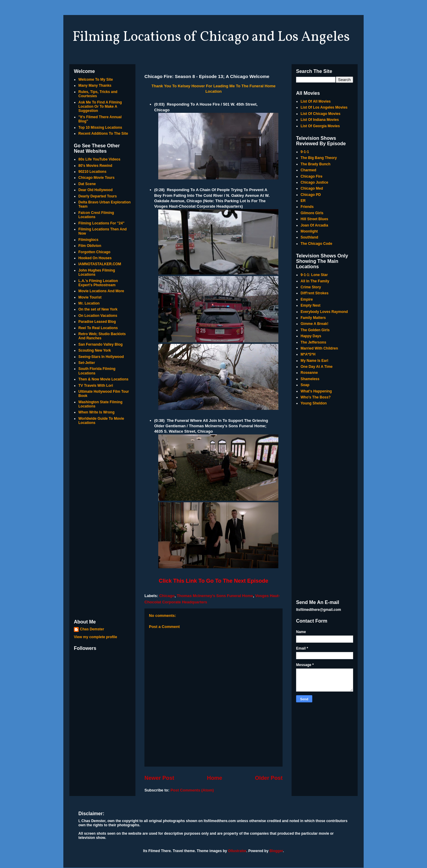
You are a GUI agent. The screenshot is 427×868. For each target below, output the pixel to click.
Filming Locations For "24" (101, 223)
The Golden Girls (315, 330)
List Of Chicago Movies (321, 114)
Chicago (167, 596)
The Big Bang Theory (319, 158)
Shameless (310, 379)
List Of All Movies (316, 101)
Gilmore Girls (312, 213)
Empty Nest (310, 305)
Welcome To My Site (96, 80)
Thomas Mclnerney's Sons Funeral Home (215, 596)
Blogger (276, 851)
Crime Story (311, 287)
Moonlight (309, 231)
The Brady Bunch (315, 164)
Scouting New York (95, 350)
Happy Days (311, 336)
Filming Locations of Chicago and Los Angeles (211, 37)
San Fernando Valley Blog (100, 344)
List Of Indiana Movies (320, 120)
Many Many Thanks (95, 86)
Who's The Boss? (316, 397)
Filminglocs (88, 240)
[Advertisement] (102, 523)
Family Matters (313, 318)
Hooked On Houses (95, 258)
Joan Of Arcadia (314, 225)
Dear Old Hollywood (95, 190)
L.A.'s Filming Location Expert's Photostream (98, 283)
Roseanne (309, 373)
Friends (307, 207)
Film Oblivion (90, 246)
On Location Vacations (98, 316)
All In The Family (315, 281)
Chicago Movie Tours (96, 178)
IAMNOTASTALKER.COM (100, 264)
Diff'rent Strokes (315, 293)
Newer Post (159, 778)
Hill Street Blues (314, 219)
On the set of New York (98, 309)
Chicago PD (311, 195)
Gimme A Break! (314, 324)
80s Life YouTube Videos (99, 159)
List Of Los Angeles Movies (324, 107)
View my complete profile (95, 637)
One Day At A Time (316, 367)
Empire (307, 299)
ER (303, 201)
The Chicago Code (316, 244)
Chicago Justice (314, 182)
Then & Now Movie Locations (103, 379)
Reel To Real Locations (98, 328)
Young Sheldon (314, 403)
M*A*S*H (308, 354)
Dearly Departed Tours (98, 196)
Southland (309, 237)
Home (215, 778)
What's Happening (316, 391)
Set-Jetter (87, 363)
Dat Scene (87, 184)
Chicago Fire (312, 176)
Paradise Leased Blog (97, 322)
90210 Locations (92, 172)
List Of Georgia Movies (320, 126)
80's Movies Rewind (95, 166)
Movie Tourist (90, 297)
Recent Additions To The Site (103, 134)
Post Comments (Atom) (192, 790)
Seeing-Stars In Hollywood (101, 357)
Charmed (308, 170)
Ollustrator (237, 851)
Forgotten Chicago (94, 252)
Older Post (269, 778)
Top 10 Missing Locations (100, 128)
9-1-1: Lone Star (314, 275)
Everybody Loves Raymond (324, 312)
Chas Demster (92, 629)
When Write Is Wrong (96, 412)
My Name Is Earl (314, 361)
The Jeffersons (313, 342)
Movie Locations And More (101, 291)
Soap (305, 385)
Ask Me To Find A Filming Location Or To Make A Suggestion (100, 107)
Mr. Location (89, 303)
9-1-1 (305, 152)
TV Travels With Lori (96, 386)
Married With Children (319, 348)
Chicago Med (312, 188)
